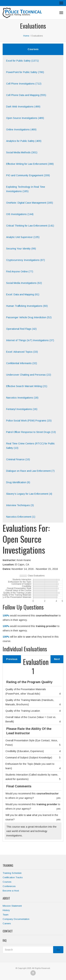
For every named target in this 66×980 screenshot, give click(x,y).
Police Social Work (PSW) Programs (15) (29, 421)
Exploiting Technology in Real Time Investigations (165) (26, 189)
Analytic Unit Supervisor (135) (23, 237)
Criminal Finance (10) (18, 459)
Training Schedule (12, 873)
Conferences (9, 886)
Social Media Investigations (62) (24, 283)
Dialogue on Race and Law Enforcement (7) (30, 471)
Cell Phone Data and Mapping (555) (26, 95)
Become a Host (11, 891)
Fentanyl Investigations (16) (22, 409)
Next (57, 659)
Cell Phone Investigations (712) (24, 84)
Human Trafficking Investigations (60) (27, 306)
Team (6, 915)
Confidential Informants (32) (22, 363)
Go (58, 950)
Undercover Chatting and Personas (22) (29, 375)
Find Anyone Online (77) (20, 272)
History (6, 910)
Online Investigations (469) (21, 129)
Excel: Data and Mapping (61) (23, 294)
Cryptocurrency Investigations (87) (26, 260)
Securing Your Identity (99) (21, 249)
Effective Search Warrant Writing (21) (27, 386)
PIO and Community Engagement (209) (28, 175)
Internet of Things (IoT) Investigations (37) (30, 340)
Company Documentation (16, 919)
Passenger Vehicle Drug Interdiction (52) (29, 317)
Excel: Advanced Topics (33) (22, 352)
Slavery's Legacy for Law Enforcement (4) (29, 494)
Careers (7, 923)
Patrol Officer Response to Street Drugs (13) (31, 432)
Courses (7, 882)
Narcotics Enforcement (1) (21, 517)
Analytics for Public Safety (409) (24, 141)
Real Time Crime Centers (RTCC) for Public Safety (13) (30, 446)
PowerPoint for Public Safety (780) (25, 72)
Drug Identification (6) (18, 482)
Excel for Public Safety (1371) (22, 61)
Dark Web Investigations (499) (23, 107)
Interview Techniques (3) (20, 505)
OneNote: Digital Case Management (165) (30, 203)
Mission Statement (12, 906)
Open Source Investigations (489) (25, 118)
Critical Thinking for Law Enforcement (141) (30, 226)
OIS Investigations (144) (20, 214)
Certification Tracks (13, 877)
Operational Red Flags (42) (21, 329)
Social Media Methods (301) (22, 152)
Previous (12, 659)
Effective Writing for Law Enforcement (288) (30, 164)
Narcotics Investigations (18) (22, 398)
